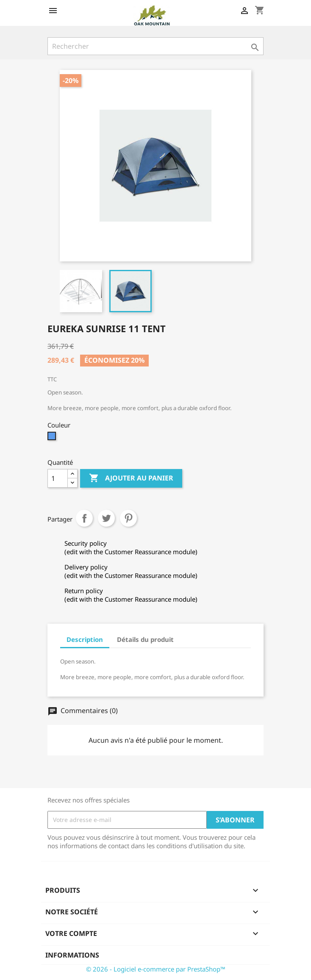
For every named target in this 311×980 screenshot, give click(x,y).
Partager (84, 518)
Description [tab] (85, 639)
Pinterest (128, 518)
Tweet (106, 518)
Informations (72, 955)
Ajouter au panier (131, 478)
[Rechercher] (155, 46)
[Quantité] (58, 478)
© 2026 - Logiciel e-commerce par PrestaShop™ (156, 969)
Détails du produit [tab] (145, 639)
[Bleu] (53, 438)
